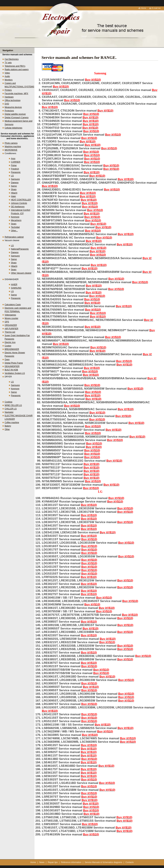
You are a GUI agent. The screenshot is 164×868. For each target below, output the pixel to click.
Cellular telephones (13, 128)
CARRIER (16, 162)
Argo (13, 159)
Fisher (14, 165)
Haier (13, 196)
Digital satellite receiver (15, 114)
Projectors (9, 111)
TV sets (8, 63)
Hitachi (14, 193)
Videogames (10, 315)
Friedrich (15, 169)
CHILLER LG (11, 409)
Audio (7, 76)
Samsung (15, 179)
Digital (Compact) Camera (17, 118)
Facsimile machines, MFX (16, 94)
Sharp (14, 189)
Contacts (130, 862)
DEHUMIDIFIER (12, 366)
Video (7, 73)
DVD (7, 104)
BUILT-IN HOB (11, 370)
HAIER (14, 285)
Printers (8, 90)
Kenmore (15, 217)
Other (7, 429)
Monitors (9, 80)
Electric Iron (10, 342)
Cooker (8, 346)
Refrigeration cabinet (14, 237)
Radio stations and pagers (17, 70)
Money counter (11, 318)
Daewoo (15, 183)
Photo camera (11, 143)
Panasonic (16, 172)
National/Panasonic (20, 249)
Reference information (71, 862)
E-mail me (156, 8)
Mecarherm (16, 220)
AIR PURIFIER (11, 329)
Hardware (9, 97)
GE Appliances (18, 207)
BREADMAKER (12, 349)
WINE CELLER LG (13, 405)
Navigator (9, 412)
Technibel (15, 227)
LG (12, 176)
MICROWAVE (11, 150)
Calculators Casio (13, 305)
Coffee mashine (12, 423)
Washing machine (13, 147)
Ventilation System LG (15, 373)
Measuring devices (13, 107)
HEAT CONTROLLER (21, 200)
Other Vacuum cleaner (21, 273)
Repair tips (53, 862)
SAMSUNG (16, 288)
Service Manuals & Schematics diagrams (103, 862)
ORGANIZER (11, 325)
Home (143, 8)
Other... (14, 231)
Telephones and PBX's (15, 66)
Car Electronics (12, 59)
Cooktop (8, 402)
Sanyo (14, 186)
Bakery (8, 426)
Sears (14, 224)
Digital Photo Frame (14, 363)
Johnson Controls (19, 203)
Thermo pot (10, 332)
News (42, 862)
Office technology (13, 100)
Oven (7, 360)
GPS (7, 322)
